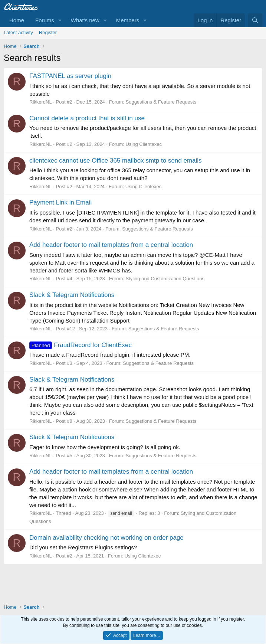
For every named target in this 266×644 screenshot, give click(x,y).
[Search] (255, 20)
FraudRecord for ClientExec (81, 345)
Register (48, 32)
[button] (60, 20)
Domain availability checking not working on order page (106, 538)
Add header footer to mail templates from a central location (111, 245)
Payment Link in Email (60, 202)
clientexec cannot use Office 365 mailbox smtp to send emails (116, 161)
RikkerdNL (41, 102)
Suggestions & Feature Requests (161, 102)
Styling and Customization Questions (165, 279)
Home (17, 20)
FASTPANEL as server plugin (70, 76)
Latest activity (18, 32)
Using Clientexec (144, 144)
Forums (45, 20)
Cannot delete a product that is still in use (87, 118)
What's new (85, 20)
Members (128, 20)
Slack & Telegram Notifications (72, 295)
